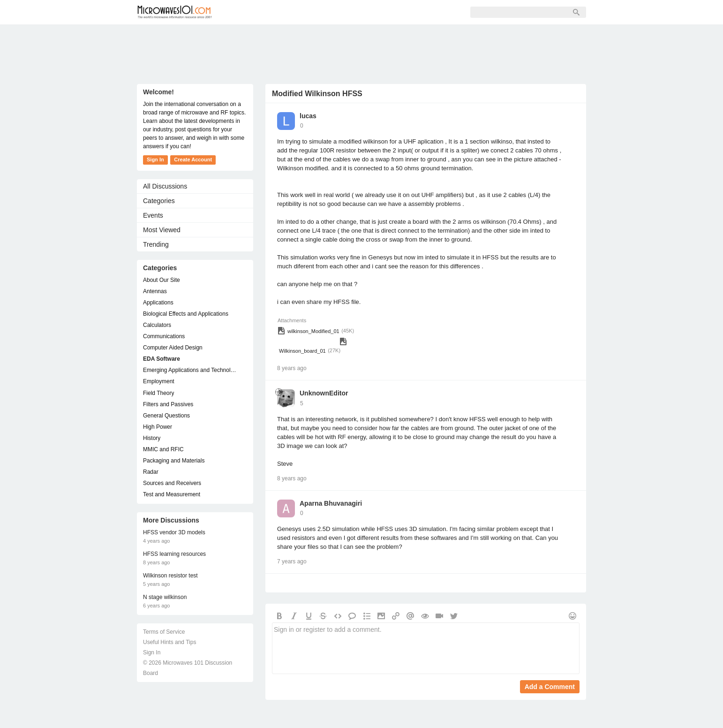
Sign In (367, 12)
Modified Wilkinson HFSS (317, 94)
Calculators (157, 325)
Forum (243, 12)
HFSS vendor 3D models (174, 532)
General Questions (166, 416)
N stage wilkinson (165, 597)
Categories (159, 201)
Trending (156, 244)
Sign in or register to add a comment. (426, 648)
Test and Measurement (172, 494)
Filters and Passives (168, 404)
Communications (164, 336)
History (152, 438)
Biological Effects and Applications (186, 314)
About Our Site (162, 280)
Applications (158, 303)
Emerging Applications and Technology (190, 370)
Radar (151, 472)
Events (153, 215)
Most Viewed (162, 230)
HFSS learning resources (174, 554)
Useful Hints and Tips (169, 642)
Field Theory (158, 393)
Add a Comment (550, 687)
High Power (158, 427)
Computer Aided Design (173, 348)
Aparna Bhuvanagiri (331, 503)
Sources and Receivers (172, 483)
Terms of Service (164, 632)
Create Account (193, 159)
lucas (308, 116)
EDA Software (162, 359)
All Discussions (165, 186)
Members (284, 12)
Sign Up (327, 12)
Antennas (155, 291)
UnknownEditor (324, 393)
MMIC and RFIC (163, 449)
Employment (159, 381)
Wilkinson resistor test (170, 576)
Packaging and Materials (174, 461)
